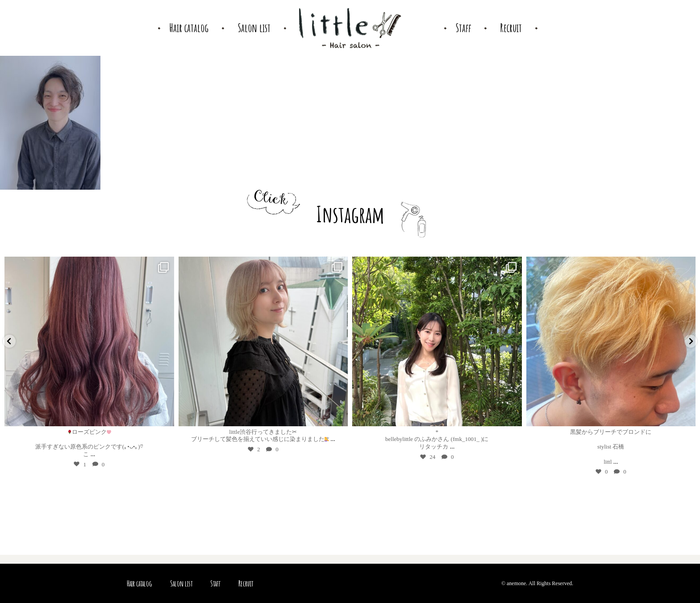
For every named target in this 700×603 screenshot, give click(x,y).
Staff (215, 583)
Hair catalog (140, 583)
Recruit (246, 583)
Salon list (181, 583)
